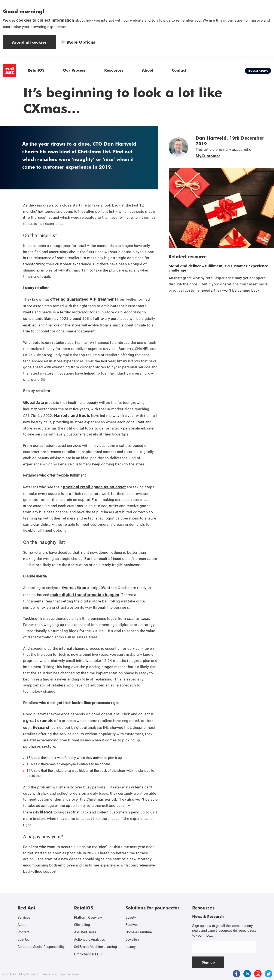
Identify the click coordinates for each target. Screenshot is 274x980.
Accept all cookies (29, 42)
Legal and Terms (69, 974)
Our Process (74, 70)
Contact (179, 70)
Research (42, 727)
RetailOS (36, 70)
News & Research (208, 916)
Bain (49, 318)
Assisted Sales (85, 932)
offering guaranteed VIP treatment (83, 299)
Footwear (133, 925)
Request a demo (258, 71)
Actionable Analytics (89, 939)
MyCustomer (208, 156)
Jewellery (133, 939)
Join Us (23, 939)
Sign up (208, 962)
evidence (44, 812)
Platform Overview (88, 917)
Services (24, 917)
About (148, 70)
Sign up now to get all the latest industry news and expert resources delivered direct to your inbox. (224, 931)
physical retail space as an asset (94, 487)
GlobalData (34, 402)
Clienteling (82, 925)
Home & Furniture (139, 932)
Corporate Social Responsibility (41, 947)
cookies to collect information (45, 20)
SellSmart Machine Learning (95, 947)
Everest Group (75, 588)
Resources (114, 70)
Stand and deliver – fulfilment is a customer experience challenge (218, 268)
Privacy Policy (50, 974)
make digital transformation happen (85, 595)
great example (40, 721)
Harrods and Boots (72, 415)
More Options (78, 42)
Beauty (131, 917)
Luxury (131, 947)
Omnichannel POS (88, 954)
